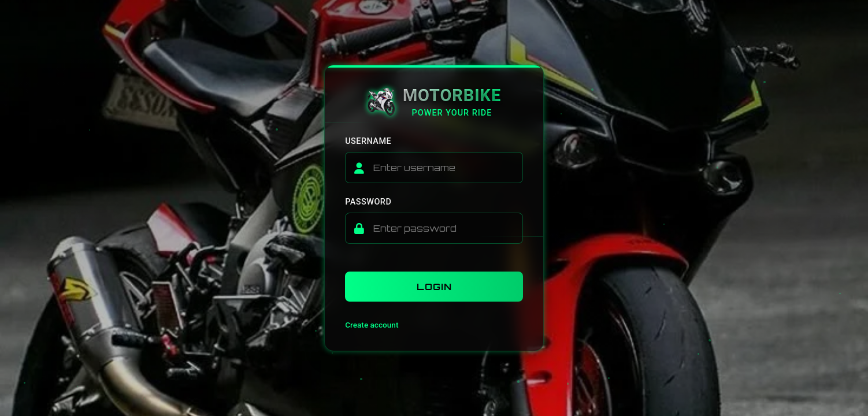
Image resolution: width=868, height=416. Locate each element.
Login (434, 287)
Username (368, 141)
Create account (372, 325)
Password (368, 202)
